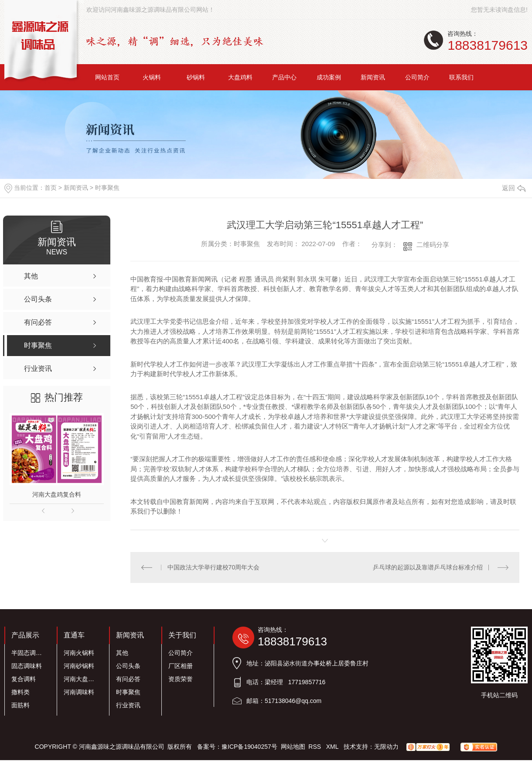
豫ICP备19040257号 (249, 746)
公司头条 (128, 665)
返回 (514, 188)
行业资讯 (128, 705)
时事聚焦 (107, 188)
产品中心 (284, 77)
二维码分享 (433, 245)
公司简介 (417, 77)
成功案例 (329, 77)
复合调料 (24, 679)
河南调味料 (79, 692)
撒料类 (20, 692)
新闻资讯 (373, 77)
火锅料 (152, 77)
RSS (315, 746)
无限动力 (386, 746)
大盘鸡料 (240, 77)
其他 (122, 652)
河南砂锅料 (79, 665)
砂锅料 (196, 77)
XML (333, 746)
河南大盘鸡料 (82, 679)
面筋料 (20, 705)
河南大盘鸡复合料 (57, 494)
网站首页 (107, 77)
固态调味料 (27, 665)
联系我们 (461, 77)
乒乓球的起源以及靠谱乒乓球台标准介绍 (428, 567)
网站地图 (293, 746)
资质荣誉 (181, 679)
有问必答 (128, 679)
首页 (51, 188)
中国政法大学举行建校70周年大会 (213, 567)
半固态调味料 (29, 652)
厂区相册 (181, 665)
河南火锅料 (79, 652)
